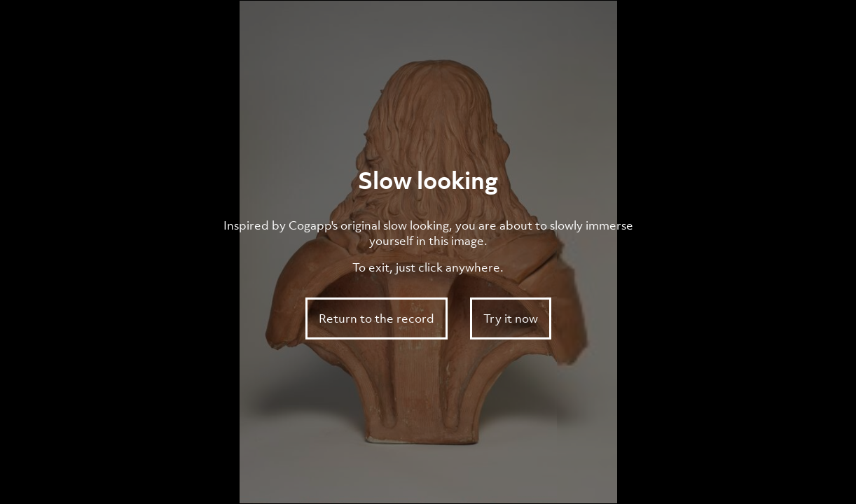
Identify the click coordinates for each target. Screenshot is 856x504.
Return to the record (377, 318)
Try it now (511, 318)
